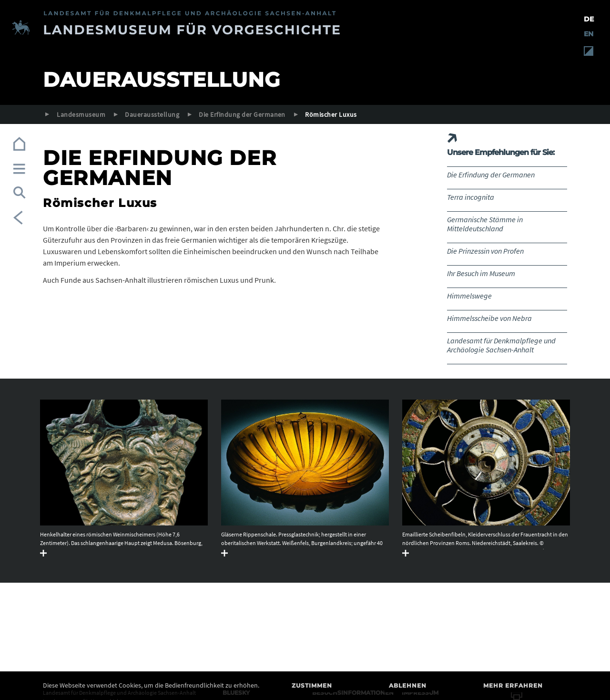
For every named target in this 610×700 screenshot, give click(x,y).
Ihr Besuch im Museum (481, 273)
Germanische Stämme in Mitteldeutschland (485, 224)
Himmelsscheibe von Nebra (489, 318)
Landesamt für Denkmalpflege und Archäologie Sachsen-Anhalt (501, 345)
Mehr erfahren (513, 685)
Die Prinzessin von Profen (485, 251)
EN (589, 34)
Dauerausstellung (152, 114)
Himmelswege (469, 296)
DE (589, 19)
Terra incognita (471, 197)
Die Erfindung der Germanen (242, 114)
